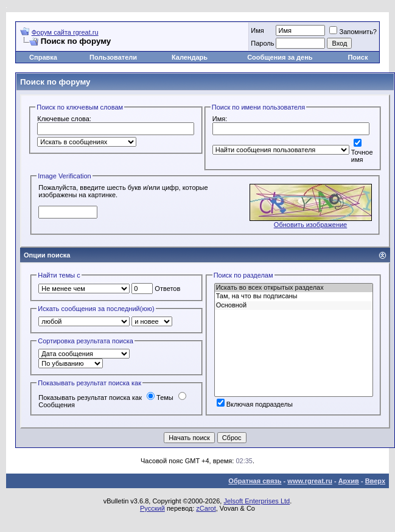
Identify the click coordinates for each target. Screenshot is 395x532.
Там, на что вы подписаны (294, 296)
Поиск (358, 57)
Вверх (375, 481)
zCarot (206, 508)
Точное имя (362, 152)
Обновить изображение (310, 225)
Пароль (262, 43)
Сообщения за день (280, 57)
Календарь (190, 57)
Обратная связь (255, 481)
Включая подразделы (255, 404)
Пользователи (113, 57)
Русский (152, 508)
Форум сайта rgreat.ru (65, 32)
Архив (349, 481)
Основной (294, 306)
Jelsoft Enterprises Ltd (257, 501)
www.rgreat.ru (310, 481)
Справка (43, 57)
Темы (160, 397)
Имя (257, 30)
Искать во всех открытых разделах (294, 288)
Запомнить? (353, 32)
